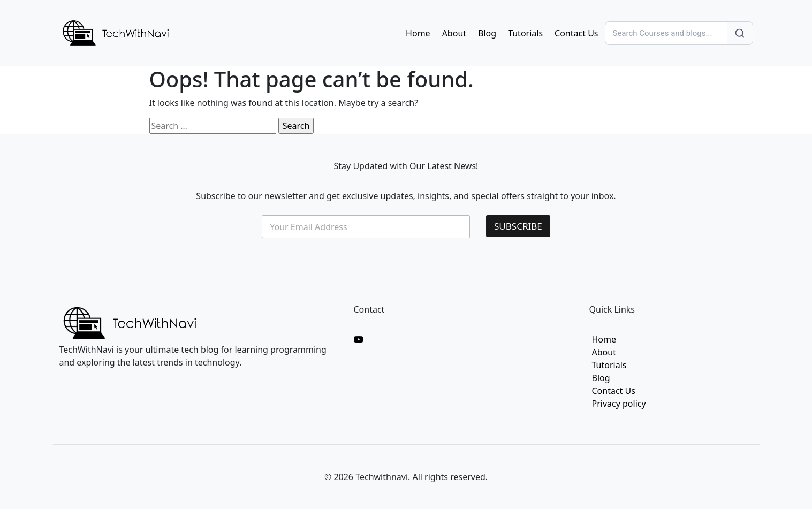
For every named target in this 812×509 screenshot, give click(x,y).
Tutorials (525, 33)
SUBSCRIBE (518, 226)
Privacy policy (619, 404)
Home (418, 33)
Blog (487, 33)
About (454, 33)
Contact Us (576, 33)
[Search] (666, 33)
